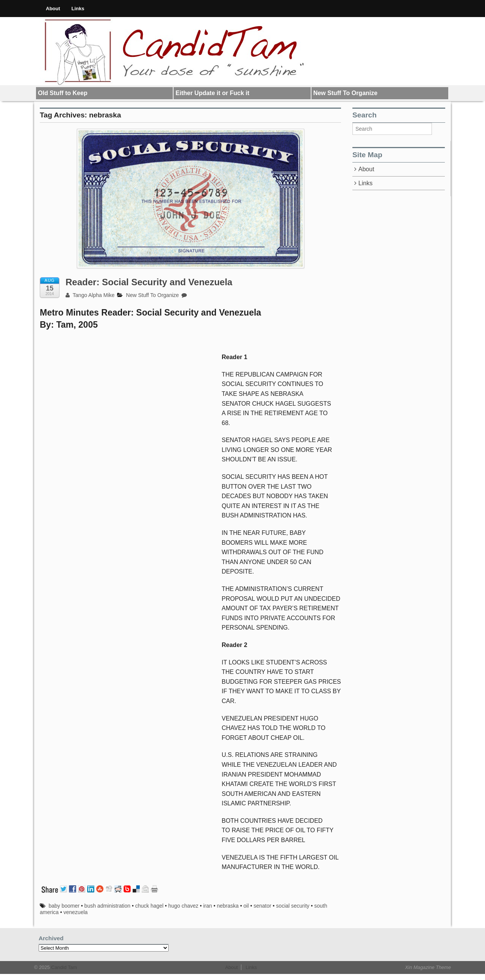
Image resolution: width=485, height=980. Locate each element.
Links (78, 9)
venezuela (75, 912)
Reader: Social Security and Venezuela (149, 282)
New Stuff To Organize (345, 93)
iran (207, 906)
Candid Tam (63, 967)
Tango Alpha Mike (90, 295)
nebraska (228, 906)
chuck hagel (149, 906)
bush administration (107, 906)
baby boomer (64, 906)
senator (262, 906)
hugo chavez (183, 906)
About (53, 9)
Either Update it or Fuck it (212, 93)
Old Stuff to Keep (63, 93)
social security (293, 906)
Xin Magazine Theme (428, 967)
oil (246, 906)
